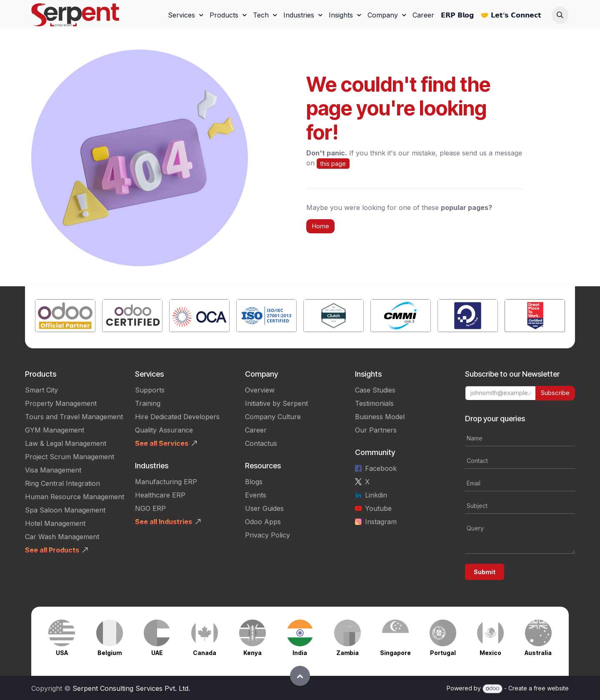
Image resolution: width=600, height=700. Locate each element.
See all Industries (164, 522)
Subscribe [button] (555, 393)
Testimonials (374, 403)
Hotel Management (55, 523)
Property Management (61, 403)
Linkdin (376, 495)
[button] (560, 15)
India (300, 653)
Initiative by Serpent (276, 403)
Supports (150, 390)
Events (256, 495)
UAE (157, 653)
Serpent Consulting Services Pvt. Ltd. (131, 688)
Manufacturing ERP (166, 482)
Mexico (490, 653)
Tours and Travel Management (74, 417)
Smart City (41, 390)
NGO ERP (150, 508)
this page (333, 164)
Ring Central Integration (62, 483)
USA (62, 653)
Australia (538, 653)
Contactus (261, 443)
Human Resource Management (75, 497)
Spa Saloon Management (65, 510)
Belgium (110, 653)
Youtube (378, 508)
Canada (205, 653)
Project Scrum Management (70, 457)
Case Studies (375, 390)
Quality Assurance (164, 430)
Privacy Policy (267, 535)
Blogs (254, 482)
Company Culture (273, 417)
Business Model (380, 417)
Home (320, 226)
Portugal (443, 653)
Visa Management (53, 470)
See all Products (52, 550)
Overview (260, 390)
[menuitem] (185, 15)
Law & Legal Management (66, 443)
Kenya (252, 653)
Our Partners (376, 430)
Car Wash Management (62, 537)
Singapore (395, 653)
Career (256, 430)
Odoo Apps (263, 522)
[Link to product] (65, 317)
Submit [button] (485, 572)
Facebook (381, 468)
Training (148, 403)
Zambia (347, 653)
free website (551, 688)
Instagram (381, 522)
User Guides (264, 508)
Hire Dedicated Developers (177, 417)
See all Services (162, 443)
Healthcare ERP (160, 495)
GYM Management (55, 430)
